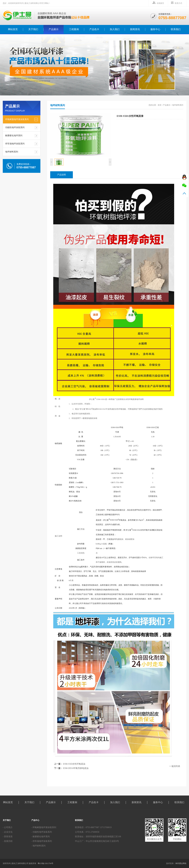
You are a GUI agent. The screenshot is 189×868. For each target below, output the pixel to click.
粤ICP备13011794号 (45, 863)
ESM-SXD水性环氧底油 (74, 764)
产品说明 (62, 175)
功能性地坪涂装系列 (15, 127)
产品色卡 (94, 29)
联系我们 (176, 29)
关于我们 (33, 29)
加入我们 (115, 29)
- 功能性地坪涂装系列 (42, 832)
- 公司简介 (8, 827)
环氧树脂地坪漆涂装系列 (17, 119)
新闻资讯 (135, 29)
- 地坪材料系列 (38, 846)
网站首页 (8, 802)
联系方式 (178, 3)
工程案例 (74, 29)
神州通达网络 (181, 863)
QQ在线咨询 (184, 177)
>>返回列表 (175, 766)
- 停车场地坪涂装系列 (42, 841)
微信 (184, 185)
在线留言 (160, 3)
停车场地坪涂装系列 (15, 144)
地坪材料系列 (12, 152)
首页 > (160, 105)
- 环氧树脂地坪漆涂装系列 (44, 827)
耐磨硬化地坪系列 (14, 136)
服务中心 (155, 29)
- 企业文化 (8, 832)
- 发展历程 (8, 841)
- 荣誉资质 (8, 837)
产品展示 (54, 29)
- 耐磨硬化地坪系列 (41, 837)
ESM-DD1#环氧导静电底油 (76, 768)
